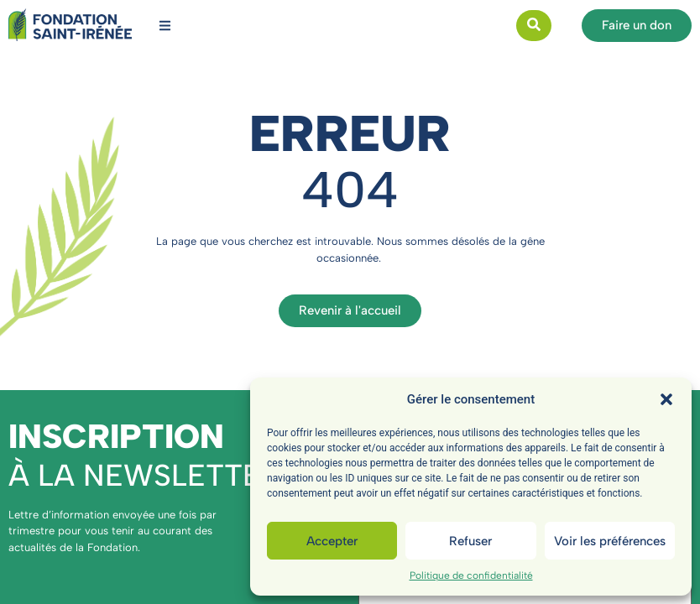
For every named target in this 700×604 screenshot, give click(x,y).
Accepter (332, 541)
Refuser (470, 541)
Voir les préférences (610, 541)
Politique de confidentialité (471, 575)
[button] (666, 399)
